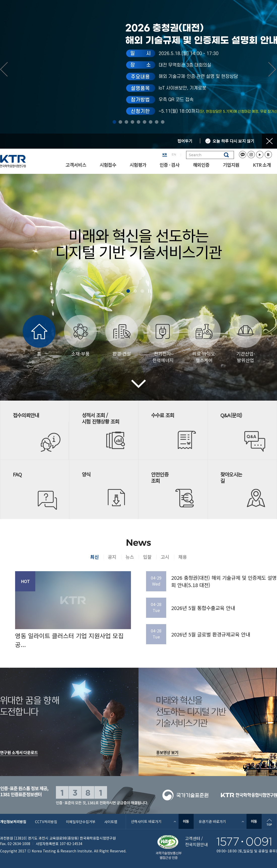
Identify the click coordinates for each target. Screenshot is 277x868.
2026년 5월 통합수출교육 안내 (203, 608)
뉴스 (130, 557)
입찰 (147, 557)
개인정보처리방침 (13, 822)
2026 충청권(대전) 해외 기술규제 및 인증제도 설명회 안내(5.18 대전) (224, 581)
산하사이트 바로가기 (146, 821)
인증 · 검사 (169, 165)
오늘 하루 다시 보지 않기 (233, 141)
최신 (94, 557)
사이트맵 (111, 822)
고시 (165, 557)
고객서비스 (76, 165)
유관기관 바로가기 (212, 821)
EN (174, 154)
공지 (112, 557)
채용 (183, 557)
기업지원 (231, 165)
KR (165, 154)
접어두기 (185, 141)
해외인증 (201, 165)
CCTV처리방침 (46, 822)
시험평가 (138, 165)
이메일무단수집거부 (81, 822)
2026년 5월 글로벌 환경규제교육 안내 (211, 634)
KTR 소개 (262, 165)
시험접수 (108, 165)
